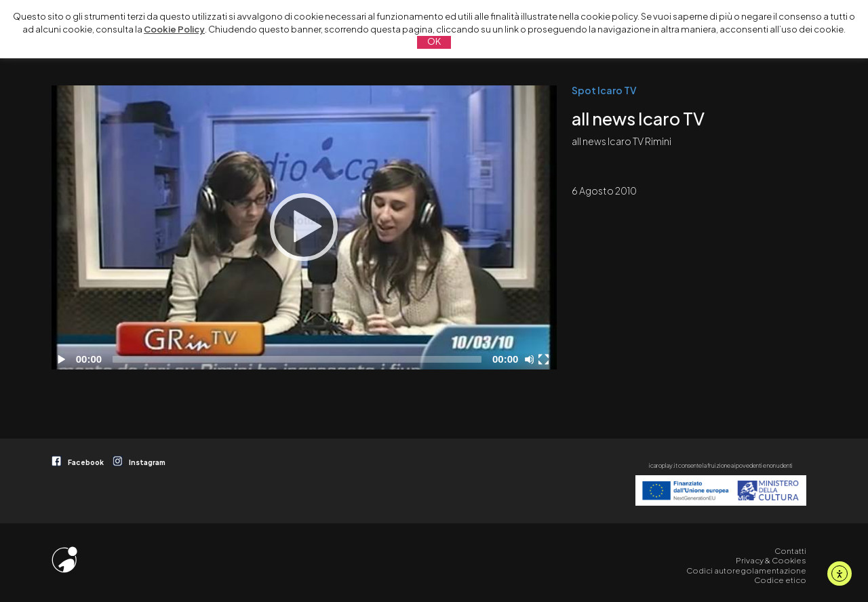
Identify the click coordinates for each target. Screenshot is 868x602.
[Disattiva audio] (532, 359)
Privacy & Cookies (771, 560)
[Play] (304, 227)
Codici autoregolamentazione (746, 570)
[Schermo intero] (545, 359)
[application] (304, 227)
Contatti (790, 551)
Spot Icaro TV (604, 90)
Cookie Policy (174, 29)
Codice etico (780, 580)
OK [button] (434, 41)
